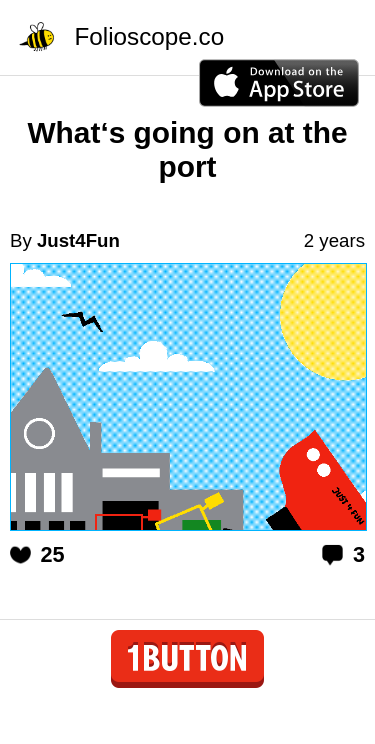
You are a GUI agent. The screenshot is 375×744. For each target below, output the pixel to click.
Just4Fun (78, 240)
